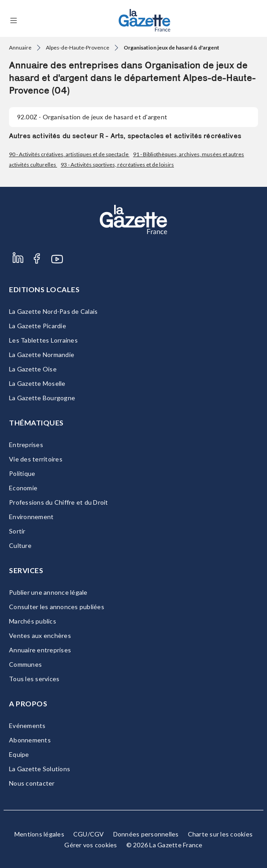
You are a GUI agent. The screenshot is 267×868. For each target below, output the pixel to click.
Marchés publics (33, 621)
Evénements (27, 726)
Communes (25, 664)
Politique (22, 473)
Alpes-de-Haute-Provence (78, 47)
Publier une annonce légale (48, 592)
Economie (23, 488)
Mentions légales (39, 834)
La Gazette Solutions (40, 769)
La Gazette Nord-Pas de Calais (53, 311)
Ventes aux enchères (40, 635)
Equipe (19, 754)
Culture (20, 545)
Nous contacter (32, 783)
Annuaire (20, 47)
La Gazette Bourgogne (42, 398)
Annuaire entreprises (40, 650)
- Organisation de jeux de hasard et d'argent (92, 117)
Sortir (17, 531)
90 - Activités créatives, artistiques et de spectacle (69, 154)
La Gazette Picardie (38, 326)
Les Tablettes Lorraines (43, 340)
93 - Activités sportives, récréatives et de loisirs (117, 165)
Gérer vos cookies (91, 845)
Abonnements (30, 740)
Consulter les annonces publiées (57, 607)
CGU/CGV (89, 834)
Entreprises (26, 445)
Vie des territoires (36, 459)
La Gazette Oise (33, 369)
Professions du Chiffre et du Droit (59, 502)
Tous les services (34, 679)
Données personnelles (146, 834)
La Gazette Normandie (42, 355)
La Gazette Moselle (37, 383)
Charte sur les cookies (220, 834)
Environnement (31, 517)
